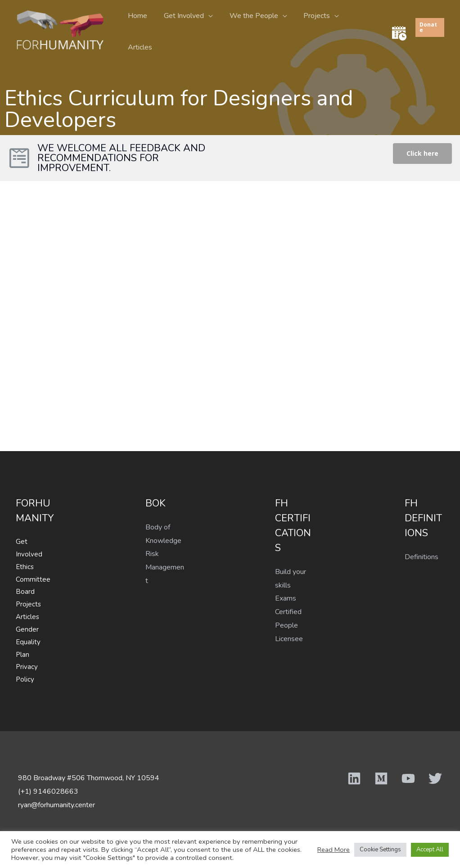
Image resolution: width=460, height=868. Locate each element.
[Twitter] (435, 778)
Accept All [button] (430, 850)
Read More (334, 850)
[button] (422, 154)
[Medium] (381, 778)
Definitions (422, 557)
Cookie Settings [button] (380, 850)
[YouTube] (408, 778)
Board (25, 592)
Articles (363, 28)
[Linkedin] (354, 778)
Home (141, 28)
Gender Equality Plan (28, 642)
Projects (314, 28)
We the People (253, 28)
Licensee (289, 639)
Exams (286, 598)
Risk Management (165, 567)
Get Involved (185, 28)
